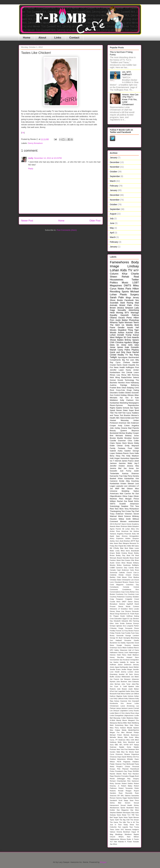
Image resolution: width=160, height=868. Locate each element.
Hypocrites (135, 458)
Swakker (125, 506)
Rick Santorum (133, 781)
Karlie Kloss (130, 691)
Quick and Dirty (118, 352)
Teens (136, 322)
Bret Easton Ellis (128, 560)
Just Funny (126, 471)
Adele (130, 526)
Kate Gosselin (132, 347)
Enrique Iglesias (116, 626)
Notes (121, 289)
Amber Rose (115, 531)
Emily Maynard (132, 446)
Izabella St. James (127, 662)
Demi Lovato (134, 609)
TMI (133, 815)
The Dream (135, 820)
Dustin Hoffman (126, 616)
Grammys (113, 648)
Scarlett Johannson (129, 504)
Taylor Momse (134, 817)
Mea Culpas (115, 730)
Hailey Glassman (121, 650)
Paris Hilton (132, 289)
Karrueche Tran (116, 476)
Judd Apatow (129, 686)
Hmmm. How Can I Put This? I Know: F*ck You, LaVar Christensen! (130, 100)
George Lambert (132, 636)
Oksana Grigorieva (131, 754)
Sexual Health (126, 805)
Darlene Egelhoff (126, 604)
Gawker (128, 451)
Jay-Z (137, 463)
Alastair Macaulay (119, 420)
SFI (119, 796)
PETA (119, 762)
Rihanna (114, 322)
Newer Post (27, 221)
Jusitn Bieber (134, 689)
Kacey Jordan (132, 370)
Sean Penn (134, 800)
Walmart (113, 516)
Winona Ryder (126, 839)
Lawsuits (120, 486)
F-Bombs (113, 628)
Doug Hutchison (121, 614)
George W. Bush (116, 638)
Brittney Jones (132, 436)
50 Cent (127, 337)
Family (113, 448)
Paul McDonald (128, 764)
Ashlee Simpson (132, 538)
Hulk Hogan (115, 458)
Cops (123, 592)
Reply (31, 169)
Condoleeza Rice (131, 589)
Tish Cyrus (127, 413)
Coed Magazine (117, 585)
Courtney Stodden (132, 597)
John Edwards (133, 682)
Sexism (128, 803)
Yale (115, 842)
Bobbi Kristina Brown (124, 553)
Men (123, 732)
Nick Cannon (125, 494)
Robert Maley (127, 786)
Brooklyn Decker (132, 438)
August (113, 214)
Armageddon (134, 536)
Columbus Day (132, 585)
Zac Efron (113, 844)
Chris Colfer (133, 441)
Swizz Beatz (122, 815)
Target (116, 817)
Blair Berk (124, 548)
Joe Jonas (129, 468)
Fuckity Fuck (130, 633)
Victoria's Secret (132, 514)
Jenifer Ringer (127, 669)
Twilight (113, 357)
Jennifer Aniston (117, 466)
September (115, 176)
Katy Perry (128, 476)
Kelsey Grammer (121, 701)
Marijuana (113, 723)
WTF (136, 270)
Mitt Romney (133, 375)
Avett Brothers (125, 541)
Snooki (120, 380)
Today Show (129, 825)
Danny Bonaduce (35, 143)
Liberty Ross (130, 713)
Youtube (136, 842)
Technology (129, 380)
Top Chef (135, 511)
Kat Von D (126, 398)
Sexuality (122, 310)
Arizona (125, 536)
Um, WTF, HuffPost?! (127, 73)
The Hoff (118, 413)
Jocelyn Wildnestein (123, 677)
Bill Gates (135, 546)
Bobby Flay (121, 555)
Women (123, 521)
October (114, 172)
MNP (117, 489)
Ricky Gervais (115, 783)
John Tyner (126, 684)
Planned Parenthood (131, 769)
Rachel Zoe (122, 501)
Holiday (124, 395)
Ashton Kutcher (125, 333)
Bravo (132, 558)
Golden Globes (125, 393)
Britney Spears (132, 340)
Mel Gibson (127, 489)
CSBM (112, 568)
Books (120, 300)
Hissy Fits (120, 456)
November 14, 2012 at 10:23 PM (48, 158)
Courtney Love (133, 594)
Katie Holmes (128, 696)
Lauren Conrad (133, 708)
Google (119, 645)
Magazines (116, 286)
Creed (137, 599)
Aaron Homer (127, 524)
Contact (74, 38)
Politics (114, 283)
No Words (130, 752)
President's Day (121, 771)
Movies (113, 330)
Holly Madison (133, 456)
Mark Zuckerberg (117, 725)
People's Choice (123, 767)
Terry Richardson (132, 509)
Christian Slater (116, 580)
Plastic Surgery (129, 295)
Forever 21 (120, 631)
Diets (112, 345)
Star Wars (135, 810)
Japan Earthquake (121, 667)
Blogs (128, 298)
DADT (124, 602)
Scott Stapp (123, 800)
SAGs (136, 501)
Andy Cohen (124, 426)
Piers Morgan (125, 499)
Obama (113, 318)
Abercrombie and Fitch (129, 418)
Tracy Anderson (117, 514)
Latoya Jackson (122, 708)
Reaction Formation (122, 776)
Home (27, 38)
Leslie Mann (114, 713)
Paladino (136, 762)
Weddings (119, 834)
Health (122, 367)
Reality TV (123, 355)
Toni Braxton (125, 415)
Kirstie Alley (125, 481)
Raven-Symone (116, 405)
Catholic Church (125, 573)
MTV (127, 313)
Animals (114, 305)
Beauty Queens (118, 431)
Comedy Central (131, 587)
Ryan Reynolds (125, 793)
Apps (118, 536)
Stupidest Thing (125, 330)
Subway (113, 815)
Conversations (115, 592)
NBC (117, 745)
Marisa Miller (122, 723)
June (112, 223)
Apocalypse (123, 357)
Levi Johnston (130, 486)
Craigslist (129, 599)
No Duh (135, 494)
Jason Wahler (134, 667)
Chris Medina (133, 577)
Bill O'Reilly (114, 548)
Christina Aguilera (123, 342)
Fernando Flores (132, 628)
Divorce (128, 611)
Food (130, 448)
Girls (130, 345)
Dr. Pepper (114, 616)
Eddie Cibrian (116, 446)
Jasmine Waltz (125, 463)
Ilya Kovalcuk (125, 660)
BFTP (133, 541)
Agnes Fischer (115, 529)
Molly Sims (122, 742)
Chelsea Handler (131, 362)
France (136, 631)
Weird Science (124, 516)
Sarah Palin (117, 297)
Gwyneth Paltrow (130, 315)
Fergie (121, 628)
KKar (125, 274)
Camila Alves (134, 568)
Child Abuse (122, 577)
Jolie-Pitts (135, 684)
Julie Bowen (122, 689)
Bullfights (136, 565)
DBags (136, 342)
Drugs (129, 390)
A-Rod (115, 524)
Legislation (124, 711)
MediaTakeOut (134, 730)
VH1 (122, 829)
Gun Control (115, 395)
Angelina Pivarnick (124, 534)
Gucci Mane (122, 648)
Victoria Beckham (123, 832)
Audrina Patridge (119, 385)
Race (129, 352)
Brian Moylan (127, 563)
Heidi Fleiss (121, 655)
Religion (119, 337)
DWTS (127, 286)
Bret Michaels (116, 436)
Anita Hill (135, 534)
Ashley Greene (121, 428)
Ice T (112, 461)
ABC (118, 418)
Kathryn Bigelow (116, 696)
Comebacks (114, 587)
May (112, 228)
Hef (137, 327)
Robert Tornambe (126, 788)
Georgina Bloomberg (131, 638)
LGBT (136, 283)
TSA (132, 506)
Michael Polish (116, 735)
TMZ (112, 413)
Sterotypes (127, 813)
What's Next (125, 837)
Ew (138, 365)
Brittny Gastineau (124, 565)
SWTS (113, 504)
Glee (137, 345)
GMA (137, 448)
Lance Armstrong (127, 706)
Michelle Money (116, 737)
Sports (125, 292)
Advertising (134, 310)
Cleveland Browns (121, 582)
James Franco (128, 461)
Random (136, 774)
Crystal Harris (116, 365)
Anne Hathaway (132, 383)
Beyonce (135, 431)
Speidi (112, 410)
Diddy (136, 443)
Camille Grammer (118, 441)
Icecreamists (115, 660)
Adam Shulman (121, 526)
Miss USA (130, 740)
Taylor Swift (114, 820)
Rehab (125, 277)
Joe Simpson (125, 679)
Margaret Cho (133, 720)
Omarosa (113, 757)
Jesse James (116, 347)
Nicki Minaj (115, 378)
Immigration (135, 660)
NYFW (126, 745)
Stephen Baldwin (116, 813)
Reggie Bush (134, 776)
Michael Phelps (133, 732)
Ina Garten (114, 662)
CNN (112, 342)
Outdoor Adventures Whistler (121, 759)
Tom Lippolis (123, 827)
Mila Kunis (129, 737)
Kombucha (114, 703)
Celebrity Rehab (117, 575)
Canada (113, 570)
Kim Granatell (134, 701)
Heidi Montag (116, 313)
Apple (112, 536)
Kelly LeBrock (119, 699)
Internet (118, 461)
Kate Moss (121, 694)
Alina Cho (135, 529)
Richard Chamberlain (118, 781)
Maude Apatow (133, 728)
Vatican (113, 832)
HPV (112, 650)
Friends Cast (120, 633)
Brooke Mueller (117, 438)
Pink (119, 769)
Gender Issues (125, 327)
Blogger (103, 862)
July (112, 218)
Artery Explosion (117, 538)
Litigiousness (129, 715)
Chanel (128, 575)
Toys (131, 827)
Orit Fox (136, 757)
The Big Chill (125, 820)
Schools (126, 408)
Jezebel (121, 674)
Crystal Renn (115, 602)
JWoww (130, 395)
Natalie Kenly (125, 747)
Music (125, 283)
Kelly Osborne (129, 699)
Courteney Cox (121, 594)
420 (111, 524)
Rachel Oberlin (116, 774)
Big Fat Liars (128, 360)
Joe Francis (115, 679)
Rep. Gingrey (133, 779)
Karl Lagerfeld (120, 691)
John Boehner (122, 682)
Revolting (115, 292)
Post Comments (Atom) (67, 230)
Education (118, 619)
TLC (129, 815)
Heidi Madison (133, 655)
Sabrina (128, 796)
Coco (137, 582)
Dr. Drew (121, 345)
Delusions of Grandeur (119, 609)
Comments (114, 589)
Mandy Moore (122, 720)
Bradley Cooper (132, 433)
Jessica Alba (133, 466)
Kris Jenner (126, 703)
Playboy (135, 350)
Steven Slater (122, 410)
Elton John (114, 623)
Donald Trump (124, 335)
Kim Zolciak (127, 372)
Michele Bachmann (131, 735)
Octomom (119, 754)
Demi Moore (128, 443)
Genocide (120, 636)
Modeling (125, 491)
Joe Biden (135, 677)
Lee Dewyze (115, 711)
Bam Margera (124, 543)
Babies (120, 340)
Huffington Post (132, 367)
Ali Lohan (126, 529)
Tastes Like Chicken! (36, 53)
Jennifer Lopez (117, 370)
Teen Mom (119, 509)
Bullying (130, 388)
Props (130, 771)
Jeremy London (127, 672)
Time (120, 825)
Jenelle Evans (115, 669)
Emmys (136, 623)
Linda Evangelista (117, 715)
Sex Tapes (134, 408)
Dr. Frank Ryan (133, 614)
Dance (130, 602)
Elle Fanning (134, 621)
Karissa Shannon (130, 474)
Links (58, 38)
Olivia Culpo (128, 496)
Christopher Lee (128, 580)
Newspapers (134, 403)
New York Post (122, 749)
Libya (137, 713)
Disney (112, 611)
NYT (131, 745)
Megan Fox (115, 732)
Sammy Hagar (122, 798)
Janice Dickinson (125, 665)
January (114, 158)
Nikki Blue (121, 752)
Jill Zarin (129, 674)
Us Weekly (127, 325)
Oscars (122, 318)
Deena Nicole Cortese (129, 606)
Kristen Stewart (127, 484)
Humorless (125, 458)
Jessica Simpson (125, 308)
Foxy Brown (129, 631)
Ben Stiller (127, 546)
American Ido (127, 531)
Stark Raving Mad (129, 303)
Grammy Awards (132, 645)
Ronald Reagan (125, 791)
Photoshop (134, 320)
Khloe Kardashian (126, 479)
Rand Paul (127, 774)
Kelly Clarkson (127, 400)
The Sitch (115, 325)
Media (124, 730)
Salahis (119, 408)
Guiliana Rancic (133, 648)
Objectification (116, 496)
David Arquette (129, 365)
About (42, 38)
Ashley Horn (114, 541)
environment (134, 521)
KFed (112, 691)
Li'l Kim (122, 713)
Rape (112, 776)
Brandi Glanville (123, 558)
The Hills (122, 822)
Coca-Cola (121, 390)
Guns (132, 453)
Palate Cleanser (116, 764)
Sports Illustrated (127, 808)
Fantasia (122, 448)
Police (112, 771)
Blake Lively (115, 551)
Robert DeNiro (127, 783)
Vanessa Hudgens (132, 829)
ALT (120, 524)
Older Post (95, 221)
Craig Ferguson (116, 599)
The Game (114, 822)
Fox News (114, 367)
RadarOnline (127, 378)
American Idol (124, 423)
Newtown (132, 749)
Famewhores (119, 262)
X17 (111, 842)
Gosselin (135, 393)
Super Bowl (134, 410)
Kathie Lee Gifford (132, 694)
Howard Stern (133, 657)
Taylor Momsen (125, 322)
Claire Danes (116, 443)
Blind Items (125, 551)
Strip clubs (135, 813)
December (115, 162)
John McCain (115, 684)
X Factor (135, 839)
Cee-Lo (136, 573)
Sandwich (113, 800)
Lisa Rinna (121, 375)
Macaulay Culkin (120, 718)
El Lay (130, 619)
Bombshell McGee (118, 433)
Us (23, 133)
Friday (112, 633)
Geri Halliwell (116, 640)
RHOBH (136, 771)
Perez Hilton (133, 318)
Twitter (135, 280)
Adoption (136, 526)
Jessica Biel (116, 468)
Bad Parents (134, 428)
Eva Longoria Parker (131, 626)
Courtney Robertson (117, 597)
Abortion (121, 383)
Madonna (130, 718)
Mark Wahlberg (133, 723)
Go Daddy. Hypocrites (126, 643)
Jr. (121, 686)
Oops (119, 757)
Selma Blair (116, 803)
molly (31, 158)
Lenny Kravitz (134, 711)
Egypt (125, 619)
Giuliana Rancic (122, 453)
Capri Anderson (123, 570)
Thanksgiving (115, 511)
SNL (122, 796)
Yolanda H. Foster (125, 842)
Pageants (127, 762)
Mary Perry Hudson (118, 728)
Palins (127, 350)
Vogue (134, 832)
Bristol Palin (126, 305)
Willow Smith (125, 519)
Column (114, 274)
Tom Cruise (126, 511)
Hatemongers (134, 652)
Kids (124, 270)
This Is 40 (131, 822)
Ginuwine (128, 640)
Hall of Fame (134, 650)
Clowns (132, 582)
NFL (121, 745)
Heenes (113, 655)
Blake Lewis (134, 548)
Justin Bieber (122, 320)
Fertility (113, 631)
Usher (117, 829)
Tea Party (134, 355)
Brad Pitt (130, 555)
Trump (136, 827)
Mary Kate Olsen (132, 725)
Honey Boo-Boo (117, 657)
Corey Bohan (130, 592)
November (115, 167)
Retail (131, 501)
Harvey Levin (123, 652)
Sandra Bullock (133, 798)
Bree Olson (122, 388)
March (113, 181)
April (112, 233)
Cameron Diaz (122, 568)
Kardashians (115, 372)
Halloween (114, 652)
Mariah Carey (116, 350)
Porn (112, 320)
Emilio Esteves (126, 623)
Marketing (124, 403)
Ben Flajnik (119, 546)
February (114, 186)
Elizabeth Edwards (121, 621)
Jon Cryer (114, 686)
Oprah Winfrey (127, 757)
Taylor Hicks (123, 817)
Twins (112, 829)
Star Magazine (123, 810)
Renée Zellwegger (117, 779)
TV (130, 270)
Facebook (129, 300)
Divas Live (120, 611)
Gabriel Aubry (116, 451)
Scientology (115, 506)
